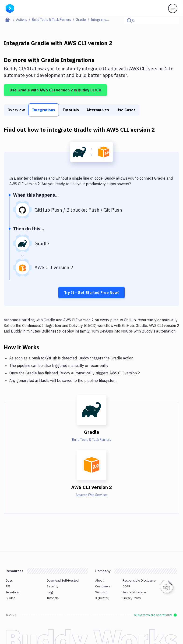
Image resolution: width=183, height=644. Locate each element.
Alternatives (98, 110)
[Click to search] (174, 21)
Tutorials (71, 110)
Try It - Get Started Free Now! (91, 293)
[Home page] (10, 20)
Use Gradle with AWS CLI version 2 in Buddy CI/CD (55, 90)
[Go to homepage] (10, 8)
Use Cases (126, 110)
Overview (16, 110)
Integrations (44, 110)
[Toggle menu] (173, 8)
